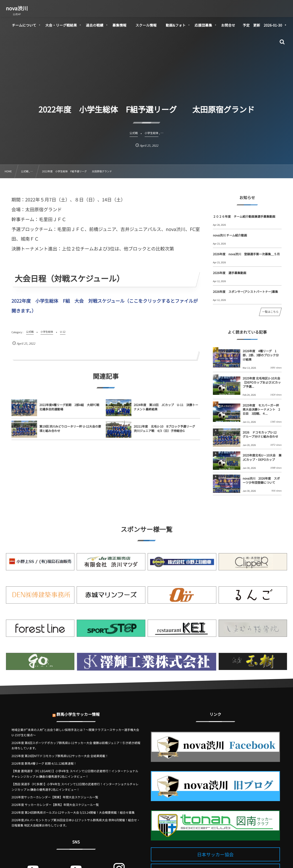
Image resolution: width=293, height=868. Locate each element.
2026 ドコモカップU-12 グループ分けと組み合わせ (261, 434)
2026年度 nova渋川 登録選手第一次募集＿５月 (246, 254)
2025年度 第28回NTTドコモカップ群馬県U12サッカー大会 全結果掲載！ (60, 756)
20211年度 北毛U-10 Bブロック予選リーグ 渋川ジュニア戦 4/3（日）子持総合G (166, 433)
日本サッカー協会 (215, 854)
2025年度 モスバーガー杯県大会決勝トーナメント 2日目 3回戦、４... (261, 409)
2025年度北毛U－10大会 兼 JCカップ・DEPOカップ (262, 457)
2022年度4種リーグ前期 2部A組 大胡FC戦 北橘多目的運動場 (71, 411)
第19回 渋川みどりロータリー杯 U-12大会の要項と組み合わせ (70, 433)
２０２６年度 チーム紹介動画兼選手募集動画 (244, 216)
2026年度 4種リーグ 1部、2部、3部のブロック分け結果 (261, 355)
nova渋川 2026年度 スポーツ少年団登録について (261, 480)
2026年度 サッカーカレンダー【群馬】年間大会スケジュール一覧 (55, 805)
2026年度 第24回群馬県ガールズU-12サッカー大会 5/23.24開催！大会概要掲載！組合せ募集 (73, 812)
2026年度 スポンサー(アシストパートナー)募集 (245, 292)
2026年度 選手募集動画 (230, 273)
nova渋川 (17, 8)
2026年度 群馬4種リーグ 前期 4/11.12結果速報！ (44, 763)
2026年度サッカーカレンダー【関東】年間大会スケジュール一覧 (55, 797)
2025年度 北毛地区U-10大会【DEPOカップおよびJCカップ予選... (262, 382)
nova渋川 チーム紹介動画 (230, 235)
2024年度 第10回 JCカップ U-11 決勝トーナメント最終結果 (166, 411)
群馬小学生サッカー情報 (78, 710)
